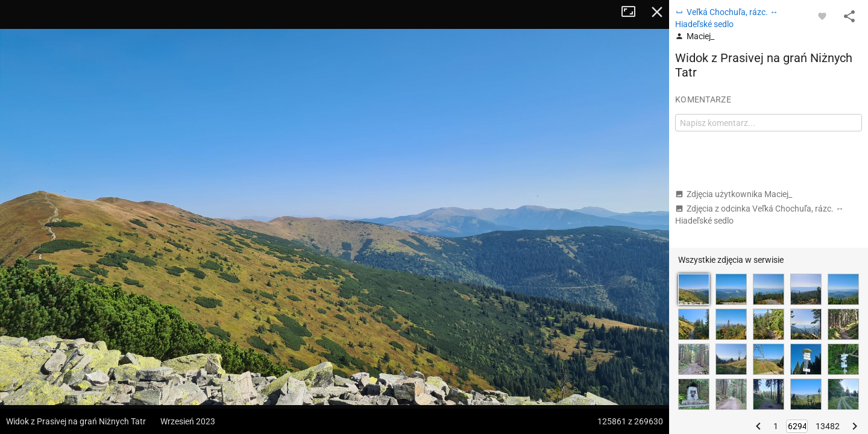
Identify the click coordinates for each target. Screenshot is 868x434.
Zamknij (657, 12)
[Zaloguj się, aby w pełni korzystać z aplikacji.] (822, 16)
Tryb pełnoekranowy (633, 12)
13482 (828, 426)
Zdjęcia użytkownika (734, 194)
